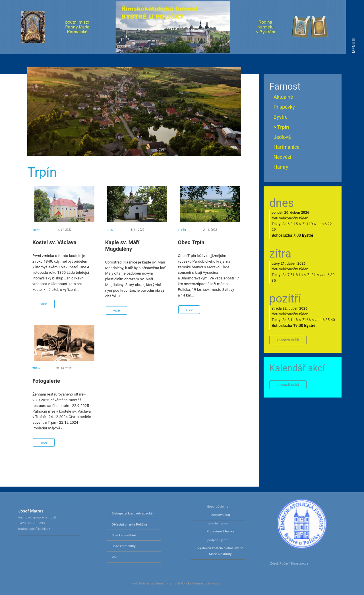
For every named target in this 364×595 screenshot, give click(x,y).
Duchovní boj (220, 515)
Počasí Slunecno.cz (294, 563)
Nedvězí (282, 157)
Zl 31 (312, 275)
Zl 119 (308, 224)
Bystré (281, 117)
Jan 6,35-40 (325, 320)
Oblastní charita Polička (129, 524)
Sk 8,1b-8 (290, 320)
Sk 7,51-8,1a (292, 275)
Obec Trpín (191, 242)
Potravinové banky (220, 531)
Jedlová (282, 137)
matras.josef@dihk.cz (34, 529)
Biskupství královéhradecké (132, 513)
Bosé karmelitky (124, 546)
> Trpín (281, 127)
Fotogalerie (46, 381)
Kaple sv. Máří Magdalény (122, 246)
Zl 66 (306, 320)
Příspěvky (284, 107)
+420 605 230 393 (32, 523)
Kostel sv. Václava (54, 242)
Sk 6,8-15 (290, 224)
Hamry (281, 167)
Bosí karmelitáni (124, 535)
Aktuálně (283, 97)
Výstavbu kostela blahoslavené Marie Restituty (220, 551)
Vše (115, 557)
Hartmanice (287, 147)
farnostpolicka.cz (207, 583)
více (44, 304)
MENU (354, 46)
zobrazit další (288, 340)
